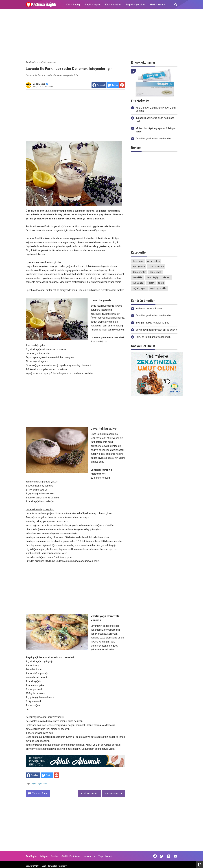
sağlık (161, 283)
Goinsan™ (63, 866)
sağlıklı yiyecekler (39, 784)
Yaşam (151, 283)
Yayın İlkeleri (105, 856)
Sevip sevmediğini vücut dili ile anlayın (156, 330)
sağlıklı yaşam (139, 288)
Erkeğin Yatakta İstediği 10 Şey (152, 323)
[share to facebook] (99, 85)
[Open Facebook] (155, 856)
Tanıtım (55, 856)
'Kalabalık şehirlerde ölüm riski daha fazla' (155, 120)
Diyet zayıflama (156, 267)
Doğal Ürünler (139, 272)
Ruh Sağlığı (138, 283)
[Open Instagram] (169, 856)
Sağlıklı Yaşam (93, 5)
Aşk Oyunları (139, 267)
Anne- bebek (154, 261)
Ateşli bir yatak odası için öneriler (154, 139)
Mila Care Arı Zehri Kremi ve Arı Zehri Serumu (156, 109)
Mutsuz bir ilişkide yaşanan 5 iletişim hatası (156, 130)
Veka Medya (41, 84)
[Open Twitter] (162, 856)
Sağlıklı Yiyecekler (135, 5)
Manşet (167, 277)
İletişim (44, 856)
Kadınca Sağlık (113, 5)
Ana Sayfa (31, 856)
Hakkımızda (89, 856)
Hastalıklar (138, 277)
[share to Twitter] (113, 85)
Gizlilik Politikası (71, 856)
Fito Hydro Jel (140, 101)
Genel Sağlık (156, 272)
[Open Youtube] (175, 856)
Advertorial (138, 261)
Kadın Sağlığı (73, 5)
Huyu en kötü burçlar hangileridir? (153, 337)
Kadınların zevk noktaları (149, 309)
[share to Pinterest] (122, 85)
